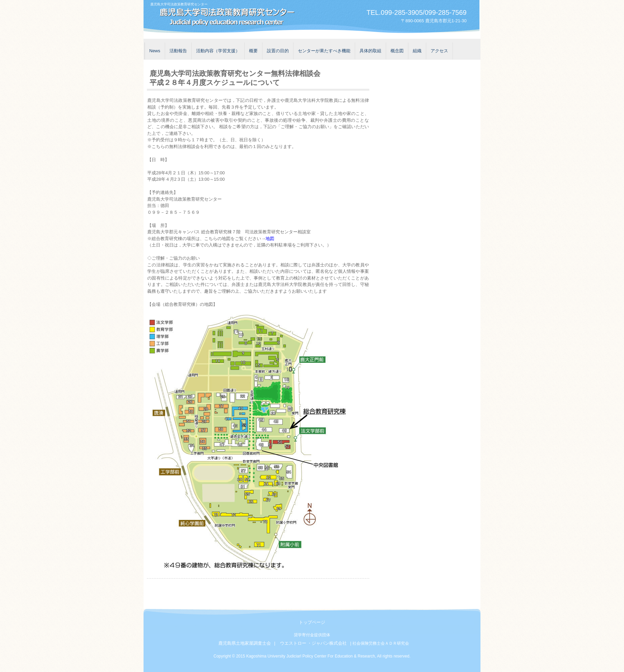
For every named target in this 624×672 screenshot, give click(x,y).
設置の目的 (278, 51)
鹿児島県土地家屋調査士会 (245, 643)
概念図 (397, 51)
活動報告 (178, 51)
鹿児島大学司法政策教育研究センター (224, 18)
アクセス (439, 51)
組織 (417, 51)
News (155, 51)
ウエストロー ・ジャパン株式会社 (314, 643)
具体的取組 (370, 51)
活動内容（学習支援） (218, 51)
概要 (253, 51)
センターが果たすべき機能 (324, 51)
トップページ (312, 622)
